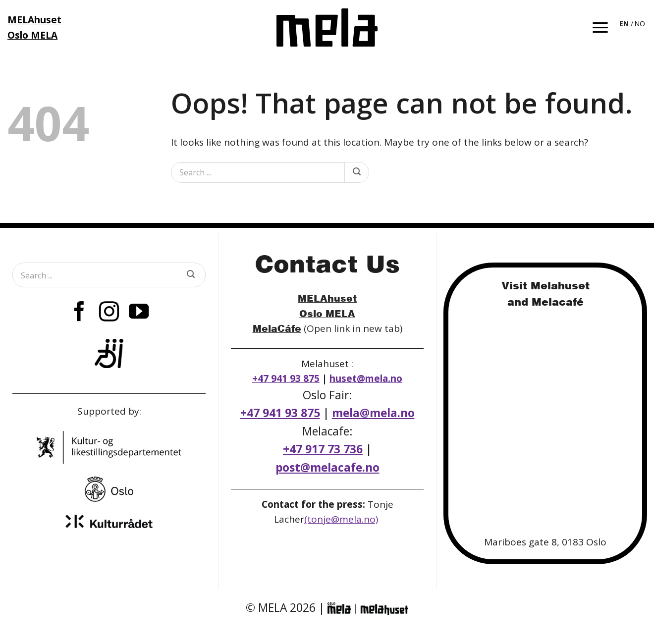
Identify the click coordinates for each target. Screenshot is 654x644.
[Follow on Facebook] (79, 313)
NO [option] (640, 24)
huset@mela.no (366, 378)
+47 (323, 449)
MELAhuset (327, 298)
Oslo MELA (327, 313)
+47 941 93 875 (286, 378)
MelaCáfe (277, 328)
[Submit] (356, 172)
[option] (640, 24)
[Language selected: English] (633, 23)
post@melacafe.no (327, 467)
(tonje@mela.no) (341, 519)
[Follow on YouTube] (139, 313)
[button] (600, 27)
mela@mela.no (373, 413)
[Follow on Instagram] (109, 313)
